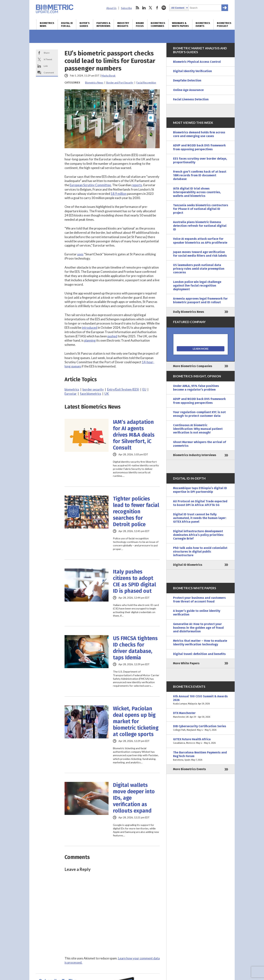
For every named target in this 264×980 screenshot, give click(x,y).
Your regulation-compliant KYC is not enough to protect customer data (199, 414)
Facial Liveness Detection (191, 99)
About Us (111, 8)
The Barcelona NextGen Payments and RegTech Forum (201, 756)
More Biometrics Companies (193, 366)
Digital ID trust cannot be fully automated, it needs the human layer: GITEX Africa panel (200, 518)
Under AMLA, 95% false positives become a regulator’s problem (196, 388)
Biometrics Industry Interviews (195, 455)
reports (137, 185)
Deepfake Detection (187, 80)
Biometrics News (47, 25)
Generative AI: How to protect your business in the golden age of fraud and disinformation (198, 628)
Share (47, 53)
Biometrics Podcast (224, 25)
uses (80, 254)
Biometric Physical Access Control (197, 62)
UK (107, 394)
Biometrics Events (203, 25)
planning (90, 340)
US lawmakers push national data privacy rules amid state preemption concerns (199, 269)
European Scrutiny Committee (90, 185)
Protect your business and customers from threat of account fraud (199, 600)
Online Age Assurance (188, 90)
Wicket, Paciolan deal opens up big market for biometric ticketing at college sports (136, 721)
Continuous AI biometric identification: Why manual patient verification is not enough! (198, 429)
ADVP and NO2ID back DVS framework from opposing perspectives (199, 147)
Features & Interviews (103, 25)
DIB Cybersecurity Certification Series (201, 728)
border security (93, 389)
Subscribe (126, 8)
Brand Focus (140, 25)
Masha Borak (108, 76)
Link (46, 66)
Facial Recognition (146, 83)
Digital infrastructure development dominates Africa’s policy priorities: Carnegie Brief (198, 535)
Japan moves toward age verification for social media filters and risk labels (200, 254)
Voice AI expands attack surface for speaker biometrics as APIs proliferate (200, 241)
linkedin (144, 8)
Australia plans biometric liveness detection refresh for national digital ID (200, 226)
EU (144, 389)
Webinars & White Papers (180, 25)
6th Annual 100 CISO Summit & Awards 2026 (201, 700)
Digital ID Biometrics (188, 565)
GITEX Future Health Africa (201, 741)
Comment (49, 73)
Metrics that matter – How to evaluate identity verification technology (200, 643)
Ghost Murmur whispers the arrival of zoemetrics (200, 444)
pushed (112, 336)
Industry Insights (123, 25)
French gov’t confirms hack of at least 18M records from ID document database (200, 175)
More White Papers (186, 663)
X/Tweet (48, 59)
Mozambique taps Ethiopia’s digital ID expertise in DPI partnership (200, 490)
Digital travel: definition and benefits (199, 654)
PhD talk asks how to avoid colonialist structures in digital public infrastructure (200, 552)
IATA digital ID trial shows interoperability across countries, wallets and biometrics (197, 192)
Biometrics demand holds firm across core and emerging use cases (199, 134)
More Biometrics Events (189, 769)
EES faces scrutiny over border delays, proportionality (200, 160)
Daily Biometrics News (189, 312)
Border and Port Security (120, 83)
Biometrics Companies (158, 25)
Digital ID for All (67, 25)
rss (137, 8)
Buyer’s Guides (85, 25)
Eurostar (71, 394)
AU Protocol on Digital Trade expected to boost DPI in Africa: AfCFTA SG (200, 503)
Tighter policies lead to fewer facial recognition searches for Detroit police (136, 512)
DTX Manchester (201, 715)
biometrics (72, 389)
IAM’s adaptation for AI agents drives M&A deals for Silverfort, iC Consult (134, 435)
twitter (151, 8)
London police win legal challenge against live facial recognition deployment (197, 286)
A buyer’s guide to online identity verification (197, 613)
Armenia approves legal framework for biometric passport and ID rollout (200, 300)
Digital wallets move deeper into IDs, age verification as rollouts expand (134, 798)
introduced (90, 328)
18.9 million (119, 194)
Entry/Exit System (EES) (123, 389)
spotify (164, 8)
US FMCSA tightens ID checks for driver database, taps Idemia (135, 648)
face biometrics (91, 394)
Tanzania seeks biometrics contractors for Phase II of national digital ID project (201, 209)
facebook (157, 8)
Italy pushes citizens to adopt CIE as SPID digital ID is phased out (134, 581)
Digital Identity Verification (192, 71)
